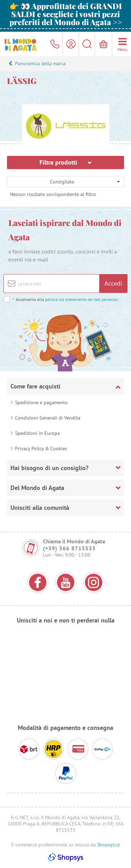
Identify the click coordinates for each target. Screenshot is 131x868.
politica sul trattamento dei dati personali (82, 299)
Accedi (113, 283)
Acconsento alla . (66, 299)
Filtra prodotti (65, 162)
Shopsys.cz (108, 845)
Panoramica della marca (40, 63)
